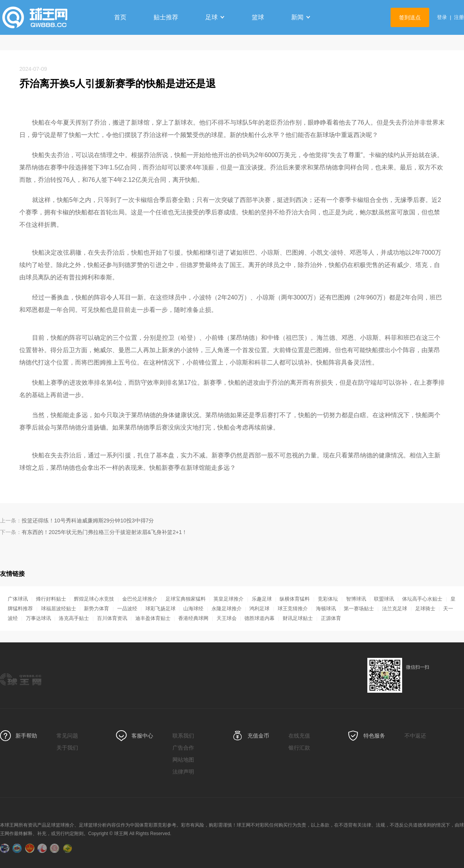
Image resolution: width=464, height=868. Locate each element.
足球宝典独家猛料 (186, 599)
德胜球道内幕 (259, 618)
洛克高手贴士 (74, 618)
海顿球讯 (326, 609)
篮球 (258, 17)
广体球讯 (18, 599)
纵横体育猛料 (295, 599)
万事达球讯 (38, 618)
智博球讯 (356, 599)
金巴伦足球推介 (140, 599)
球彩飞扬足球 (160, 609)
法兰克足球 (395, 609)
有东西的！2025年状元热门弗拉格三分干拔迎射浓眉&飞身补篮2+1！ (104, 532)
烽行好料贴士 (51, 599)
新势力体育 (96, 609)
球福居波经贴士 (59, 609)
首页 (120, 17)
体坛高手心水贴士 (422, 599)
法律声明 (183, 772)
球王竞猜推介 (293, 609)
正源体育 (331, 618)
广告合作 (183, 748)
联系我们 (183, 736)
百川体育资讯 (112, 618)
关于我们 (67, 748)
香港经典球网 (193, 618)
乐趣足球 (262, 599)
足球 (215, 17)
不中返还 (415, 736)
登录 (442, 17)
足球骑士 (425, 609)
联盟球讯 (384, 599)
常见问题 (67, 736)
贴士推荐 (166, 17)
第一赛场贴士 (359, 609)
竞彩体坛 (328, 599)
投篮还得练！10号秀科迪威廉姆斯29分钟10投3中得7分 (88, 520)
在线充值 (299, 736)
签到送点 (410, 17)
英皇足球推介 (229, 599)
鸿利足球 (259, 609)
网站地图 (183, 760)
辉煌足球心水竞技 (94, 599)
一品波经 (127, 609)
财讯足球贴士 (298, 618)
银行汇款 (299, 748)
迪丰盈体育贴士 (153, 618)
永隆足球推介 (227, 609)
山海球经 (193, 609)
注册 (459, 17)
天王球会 (227, 618)
